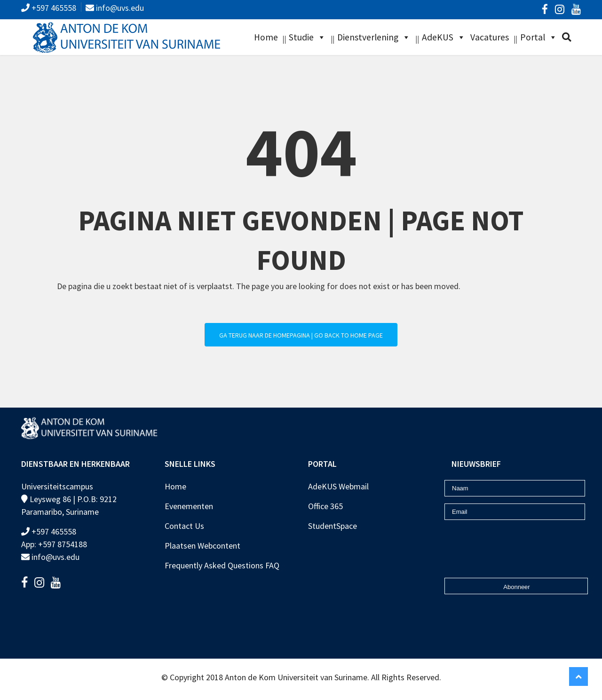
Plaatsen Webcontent (202, 546)
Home (266, 37)
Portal (533, 37)
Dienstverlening (368, 37)
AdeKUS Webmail (338, 486)
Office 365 (325, 506)
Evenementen (189, 506)
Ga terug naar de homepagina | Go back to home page (301, 335)
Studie (301, 37)
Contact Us (184, 526)
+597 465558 (53, 8)
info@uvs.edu (119, 8)
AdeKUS (438, 37)
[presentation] (499, 541)
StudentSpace (333, 526)
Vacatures (490, 37)
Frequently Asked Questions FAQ (222, 565)
